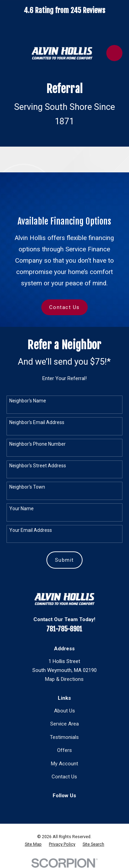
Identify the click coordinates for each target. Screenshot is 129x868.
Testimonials (64, 737)
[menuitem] (33, 844)
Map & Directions (64, 679)
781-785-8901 (64, 629)
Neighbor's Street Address (38, 466)
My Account (64, 764)
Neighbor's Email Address (37, 422)
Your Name (21, 509)
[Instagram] (72, 807)
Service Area (64, 724)
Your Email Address (31, 530)
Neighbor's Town (27, 487)
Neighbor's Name (28, 401)
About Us (64, 711)
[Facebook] (57, 807)
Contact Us (64, 307)
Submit (64, 560)
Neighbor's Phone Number (37, 444)
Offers (64, 750)
